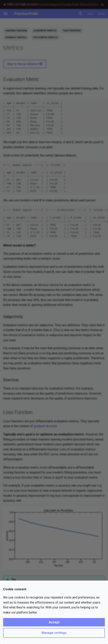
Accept (54, 622)
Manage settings (54, 633)
